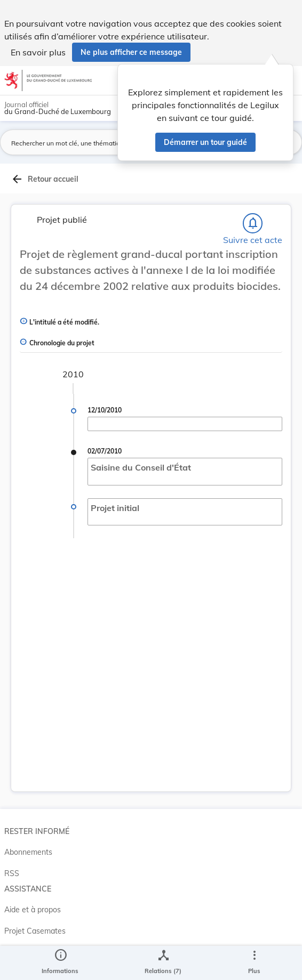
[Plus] (254, 963)
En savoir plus (38, 52)
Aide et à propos (33, 910)
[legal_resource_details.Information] (60, 963)
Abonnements (28, 852)
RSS (12, 873)
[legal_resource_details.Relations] (163, 963)
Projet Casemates (35, 931)
